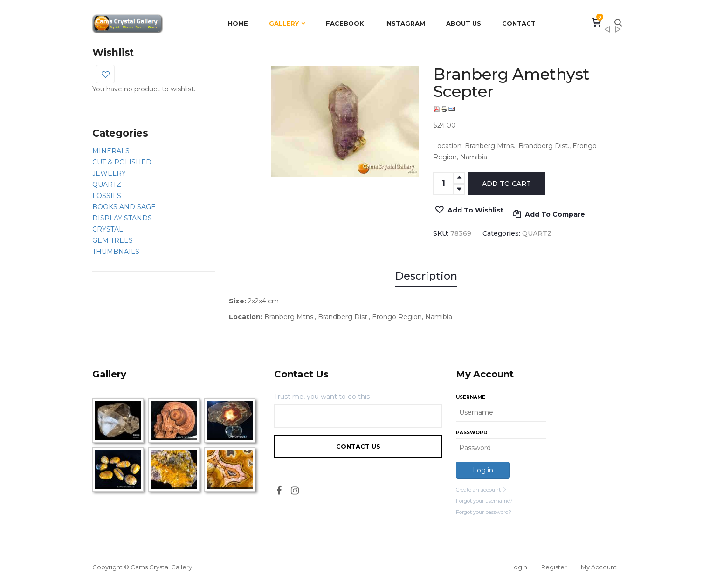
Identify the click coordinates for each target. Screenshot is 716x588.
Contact (519, 23)
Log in (483, 470)
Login (519, 567)
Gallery (284, 23)
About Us (464, 23)
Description (426, 276)
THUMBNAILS (116, 252)
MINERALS (111, 151)
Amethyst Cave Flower (618, 32)
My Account (599, 567)
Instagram (405, 23)
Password (472, 433)
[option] (345, 121)
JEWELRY (109, 173)
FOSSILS (107, 196)
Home (238, 23)
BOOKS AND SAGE (124, 207)
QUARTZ (107, 185)
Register (554, 567)
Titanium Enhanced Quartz (607, 32)
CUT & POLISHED (122, 162)
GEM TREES (113, 240)
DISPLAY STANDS (122, 218)
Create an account (482, 490)
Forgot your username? (484, 501)
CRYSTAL (108, 229)
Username (471, 397)
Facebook (345, 23)
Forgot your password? (484, 512)
